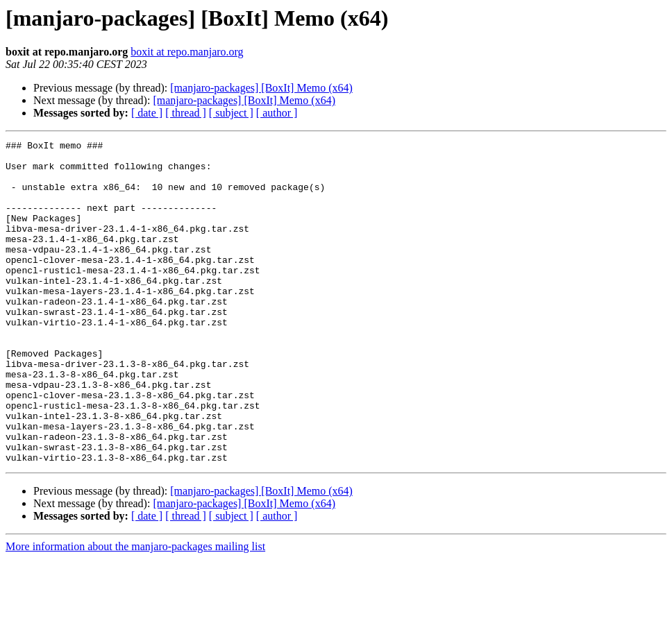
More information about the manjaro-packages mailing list (135, 611)
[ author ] (277, 113)
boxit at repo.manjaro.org (187, 52)
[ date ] (147, 113)
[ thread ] (186, 113)
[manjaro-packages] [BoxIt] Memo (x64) (261, 88)
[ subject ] (231, 113)
